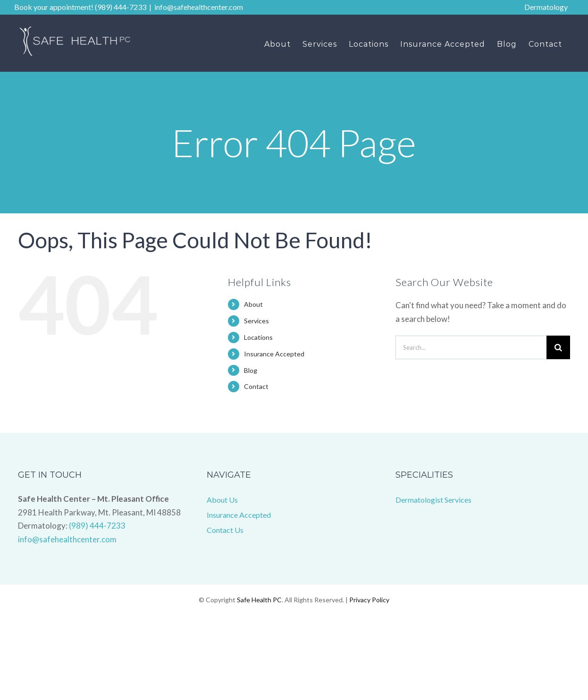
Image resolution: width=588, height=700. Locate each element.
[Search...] (471, 347)
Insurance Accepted (274, 354)
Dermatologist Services (433, 500)
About (253, 304)
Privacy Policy (369, 600)
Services (256, 321)
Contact (256, 386)
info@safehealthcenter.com (199, 7)
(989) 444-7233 (97, 526)
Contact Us (225, 530)
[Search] (558, 347)
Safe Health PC (259, 600)
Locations (258, 337)
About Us (222, 500)
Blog (251, 370)
